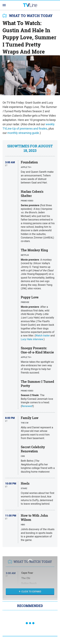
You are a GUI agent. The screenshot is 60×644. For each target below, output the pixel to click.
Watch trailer (43, 335)
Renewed (27, 406)
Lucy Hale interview (32, 339)
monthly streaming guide (23, 133)
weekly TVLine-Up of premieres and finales (29, 126)
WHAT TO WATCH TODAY (31, 16)
